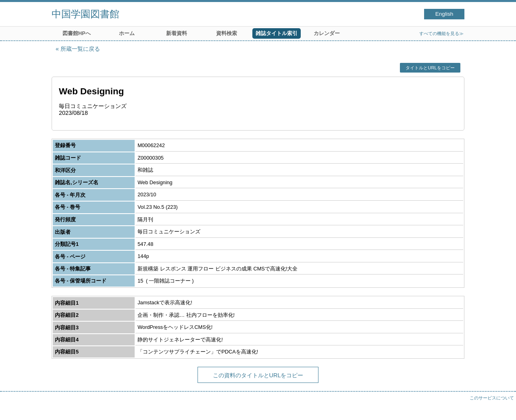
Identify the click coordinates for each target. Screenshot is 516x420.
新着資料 (177, 33)
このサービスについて (492, 398)
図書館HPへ (77, 33)
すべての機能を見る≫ (441, 33)
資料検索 (227, 33)
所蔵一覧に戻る (80, 49)
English (444, 14)
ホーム (127, 33)
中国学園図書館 (85, 14)
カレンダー (327, 33)
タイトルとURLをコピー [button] (430, 68)
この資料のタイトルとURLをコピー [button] (258, 375)
